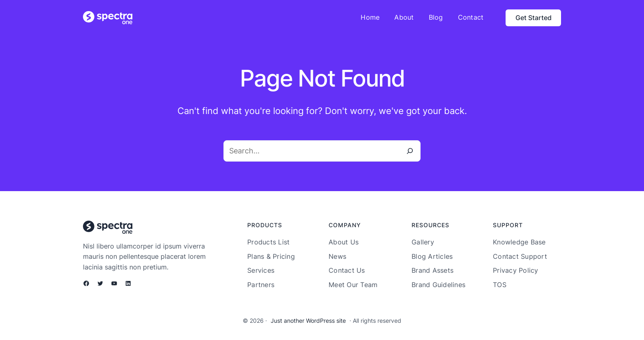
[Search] (410, 151)
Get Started (534, 18)
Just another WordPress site (308, 321)
